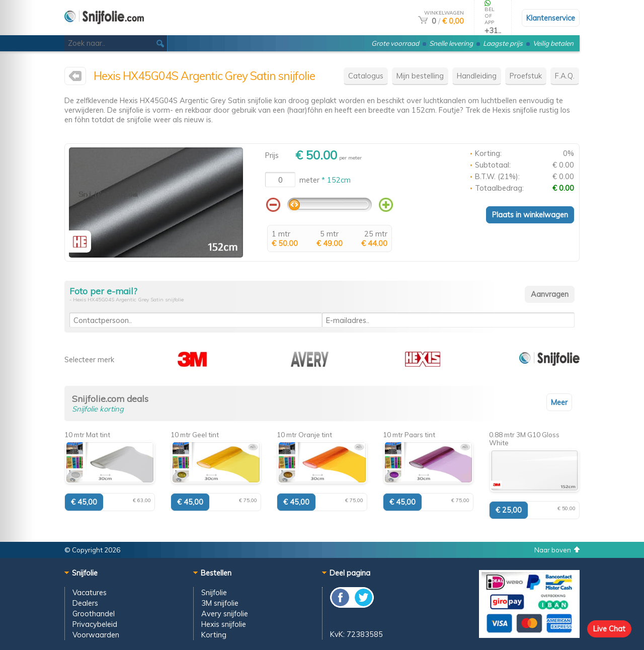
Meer (559, 402)
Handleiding (477, 76)
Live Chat (609, 629)
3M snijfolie (220, 603)
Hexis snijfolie (224, 624)
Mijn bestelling (420, 76)
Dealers (85, 603)
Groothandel (94, 614)
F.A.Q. (565, 76)
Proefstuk (526, 76)
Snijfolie (214, 592)
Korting (214, 635)
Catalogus (366, 76)
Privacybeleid (95, 624)
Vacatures (90, 592)
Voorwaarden (96, 635)
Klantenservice (551, 18)
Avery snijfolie (225, 614)
